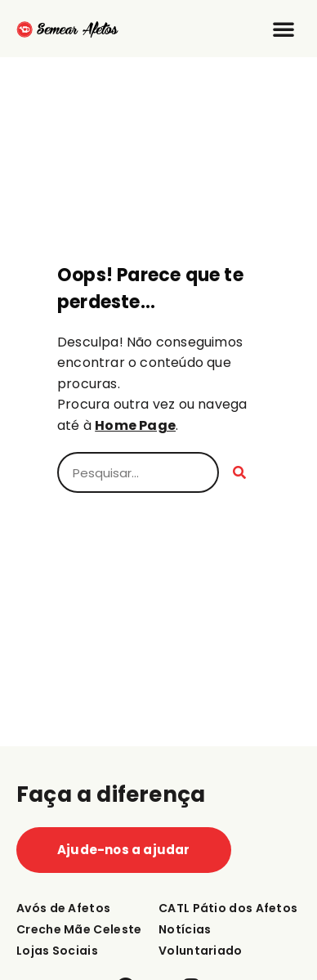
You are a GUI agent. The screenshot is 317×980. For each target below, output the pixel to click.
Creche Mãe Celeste (79, 929)
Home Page (135, 425)
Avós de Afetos (63, 908)
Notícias (185, 929)
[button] (284, 29)
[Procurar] (239, 472)
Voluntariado (201, 951)
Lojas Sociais (57, 951)
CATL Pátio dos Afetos (228, 908)
